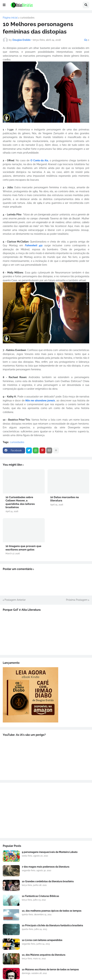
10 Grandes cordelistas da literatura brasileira (48, 881)
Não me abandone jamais (40, 401)
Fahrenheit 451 (34, 245)
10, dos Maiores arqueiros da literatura (44, 955)
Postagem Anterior (15, 600)
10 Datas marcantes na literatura (65, 499)
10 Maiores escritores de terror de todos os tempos (50, 969)
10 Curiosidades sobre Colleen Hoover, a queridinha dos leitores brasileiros (20, 502)
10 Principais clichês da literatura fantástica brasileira (52, 925)
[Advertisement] (46, 810)
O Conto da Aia (39, 160)
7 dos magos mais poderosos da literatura (46, 867)
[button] (4, 5)
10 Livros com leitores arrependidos (42, 940)
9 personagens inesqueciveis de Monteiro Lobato (50, 852)
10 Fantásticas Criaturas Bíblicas (40, 896)
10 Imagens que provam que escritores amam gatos (23, 548)
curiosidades (27, 18)
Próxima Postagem (77, 600)
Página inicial (10, 18)
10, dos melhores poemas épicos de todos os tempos (52, 911)
